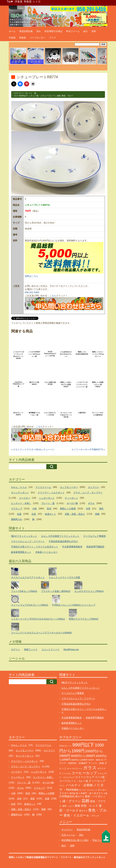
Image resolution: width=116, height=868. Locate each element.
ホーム (12, 31)
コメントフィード (50, 649)
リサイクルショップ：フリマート (28, 541)
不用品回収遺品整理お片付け (63, 541)
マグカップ (17, 509)
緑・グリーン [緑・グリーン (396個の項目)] (72, 801)
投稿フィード (31, 649)
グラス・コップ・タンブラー (88, 493)
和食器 (28, 2)
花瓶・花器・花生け (75, 514)
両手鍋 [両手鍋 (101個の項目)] (72, 793)
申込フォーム (73, 31)
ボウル (91, 503)
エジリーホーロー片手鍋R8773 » (88, 449)
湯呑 (101, 509)
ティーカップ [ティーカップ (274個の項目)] (97, 781)
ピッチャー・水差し (21, 503)
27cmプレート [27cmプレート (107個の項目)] (66, 746)
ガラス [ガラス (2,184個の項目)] (90, 768)
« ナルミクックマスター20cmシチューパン (33, 449)
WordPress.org (71, 649)
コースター (25, 498)
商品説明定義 (26, 31)
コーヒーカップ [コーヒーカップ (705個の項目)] (84, 773)
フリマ (52, 38)
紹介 (86, 31)
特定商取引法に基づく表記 (75, 840)
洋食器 (19, 2)
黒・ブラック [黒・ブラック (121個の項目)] (93, 816)
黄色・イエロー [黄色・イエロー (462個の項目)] (75, 815)
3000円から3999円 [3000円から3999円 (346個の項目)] (83, 756)
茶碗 (97, 514)
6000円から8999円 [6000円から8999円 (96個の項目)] (79, 760)
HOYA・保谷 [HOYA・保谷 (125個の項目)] (94, 760)
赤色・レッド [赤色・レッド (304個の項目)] (89, 806)
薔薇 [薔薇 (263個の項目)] (77, 806)
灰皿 (19, 514)
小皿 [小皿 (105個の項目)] (105, 793)
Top (9, 2)
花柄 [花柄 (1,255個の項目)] (85, 801)
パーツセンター (37, 38)
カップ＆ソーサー (69, 487)
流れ (39, 31)
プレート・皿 (30, 93)
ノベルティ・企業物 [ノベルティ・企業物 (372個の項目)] (79, 785)
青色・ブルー (67, 96)
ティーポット (71, 498)
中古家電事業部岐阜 (72, 547)
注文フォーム (68, 835)
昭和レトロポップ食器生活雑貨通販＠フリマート (33, 857)
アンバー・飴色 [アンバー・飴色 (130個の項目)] (96, 763)
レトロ (37, 2)
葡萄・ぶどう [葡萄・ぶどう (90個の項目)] (68, 806)
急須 (49, 509)
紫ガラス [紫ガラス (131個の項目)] (80, 797)
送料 (94, 31)
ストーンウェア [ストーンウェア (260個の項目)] (85, 777)
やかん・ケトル (19, 487)
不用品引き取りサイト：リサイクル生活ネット (35, 547)
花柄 (59, 96)
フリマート (66, 857)
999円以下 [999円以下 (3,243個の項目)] (83, 745)
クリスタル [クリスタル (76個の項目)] (66, 774)
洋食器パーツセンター (46, 552)
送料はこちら (32, 276)
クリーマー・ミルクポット (51, 493)
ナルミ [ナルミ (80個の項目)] (62, 786)
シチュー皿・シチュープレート (42, 96)
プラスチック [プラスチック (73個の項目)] (92, 790)
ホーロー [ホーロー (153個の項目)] (102, 790)
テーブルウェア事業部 (95, 536)
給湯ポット (50, 514)
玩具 (34, 514)
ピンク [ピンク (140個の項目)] (83, 790)
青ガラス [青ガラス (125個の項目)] (83, 811)
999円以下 (23, 96)
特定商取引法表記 (54, 31)
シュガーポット (47, 498)
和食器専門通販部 (95, 547)
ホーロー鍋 (72, 503)
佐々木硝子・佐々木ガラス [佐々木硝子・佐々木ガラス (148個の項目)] (89, 793)
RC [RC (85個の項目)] (102, 760)
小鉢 (34, 509)
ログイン (16, 649)
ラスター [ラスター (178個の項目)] (64, 793)
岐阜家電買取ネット (21, 552)
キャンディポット (20, 493)
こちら (53, 296)
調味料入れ (17, 519)
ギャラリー (67, 830)
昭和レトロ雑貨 (68, 509)
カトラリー (94, 487)
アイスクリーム (43, 487)
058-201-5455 (32, 292)
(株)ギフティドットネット (24, 536)
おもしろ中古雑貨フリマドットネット (60, 536)
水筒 (88, 509)
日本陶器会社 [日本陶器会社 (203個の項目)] (67, 796)
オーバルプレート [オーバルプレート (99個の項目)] (75, 769)
